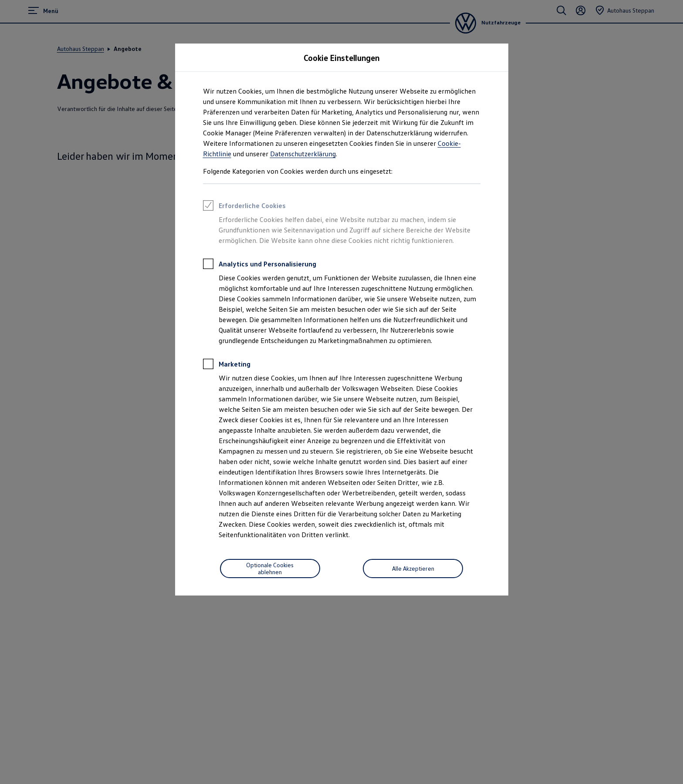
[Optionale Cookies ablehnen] (270, 569)
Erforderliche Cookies (244, 207)
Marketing (227, 365)
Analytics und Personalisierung (260, 265)
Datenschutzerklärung (303, 154)
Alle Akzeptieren (413, 568)
